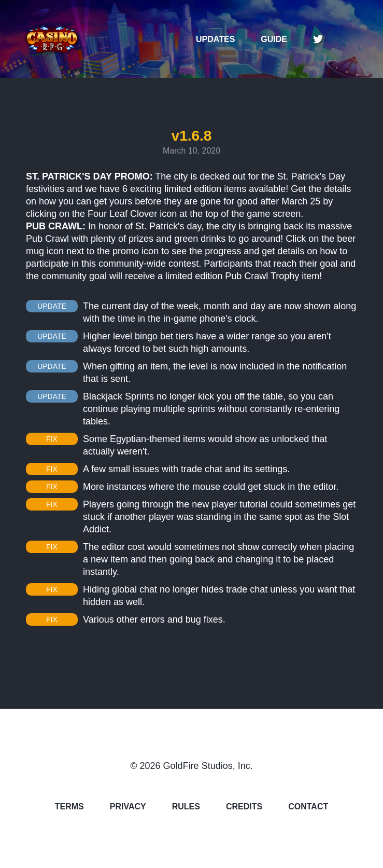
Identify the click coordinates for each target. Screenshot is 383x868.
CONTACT (308, 807)
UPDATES (215, 39)
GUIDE (274, 39)
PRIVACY (128, 807)
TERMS (69, 807)
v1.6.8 (192, 136)
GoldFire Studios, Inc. (208, 766)
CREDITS (244, 807)
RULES (186, 807)
